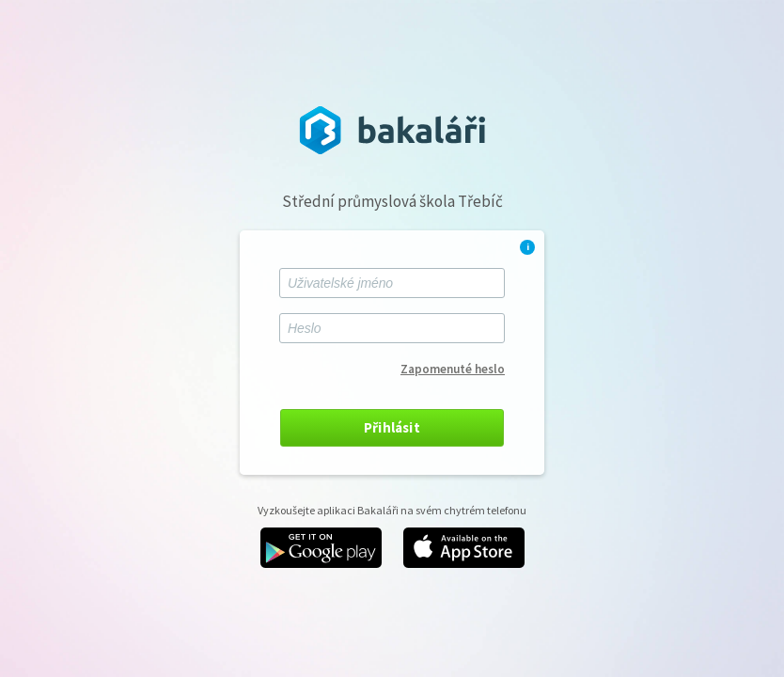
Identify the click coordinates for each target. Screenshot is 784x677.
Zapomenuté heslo (453, 369)
